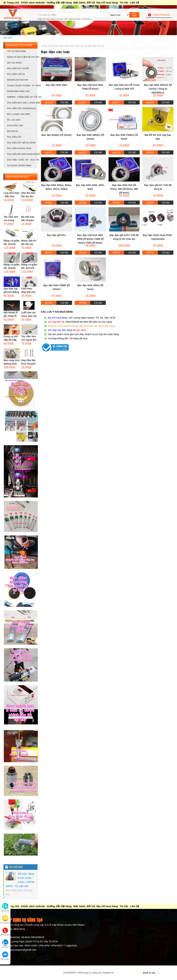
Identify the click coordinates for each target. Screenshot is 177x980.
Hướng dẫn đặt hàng (59, 3)
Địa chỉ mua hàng (107, 3)
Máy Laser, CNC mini (18, 114)
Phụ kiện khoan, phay (19, 148)
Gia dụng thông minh (19, 166)
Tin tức (124, 3)
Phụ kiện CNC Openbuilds (21, 108)
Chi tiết (64, 102)
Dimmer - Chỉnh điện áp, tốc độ (22, 97)
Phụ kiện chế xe (16, 74)
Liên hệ (134, 3)
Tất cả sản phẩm (16, 51)
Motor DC (13, 131)
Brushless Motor (17, 80)
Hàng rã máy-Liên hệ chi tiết (22, 57)
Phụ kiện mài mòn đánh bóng (22, 154)
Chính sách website (33, 3)
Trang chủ (13, 3)
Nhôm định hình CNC (18, 91)
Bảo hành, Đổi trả (84, 3)
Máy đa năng (14, 63)
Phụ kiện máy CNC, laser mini (22, 103)
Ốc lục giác (14, 120)
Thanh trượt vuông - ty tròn (22, 86)
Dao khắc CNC (15, 126)
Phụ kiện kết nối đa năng (21, 143)
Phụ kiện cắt (14, 137)
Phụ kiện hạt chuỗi (18, 69)
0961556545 (162, 15)
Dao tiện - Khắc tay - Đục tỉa (22, 160)
